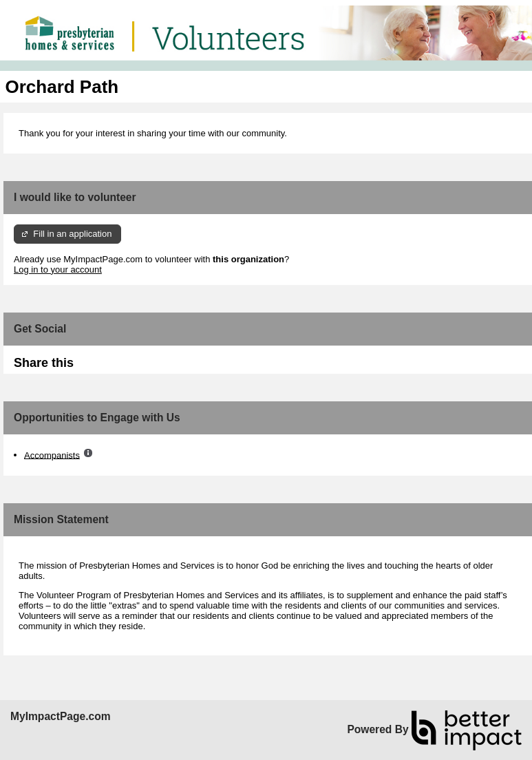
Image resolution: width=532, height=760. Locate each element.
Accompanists (52, 455)
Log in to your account (58, 270)
